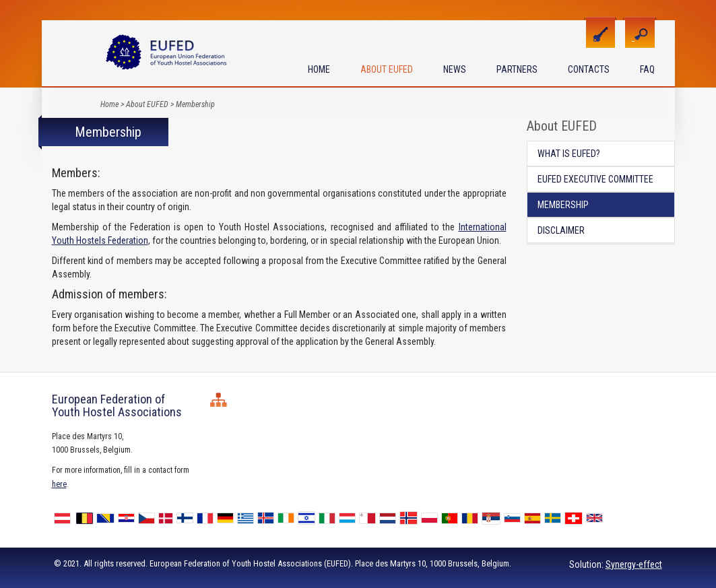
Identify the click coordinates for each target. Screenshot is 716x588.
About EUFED (387, 69)
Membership (195, 104)
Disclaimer (561, 230)
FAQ (647, 69)
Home (319, 69)
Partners (517, 69)
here (59, 484)
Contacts (589, 69)
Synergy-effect (634, 564)
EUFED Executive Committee (595, 179)
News (455, 69)
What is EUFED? (569, 154)
